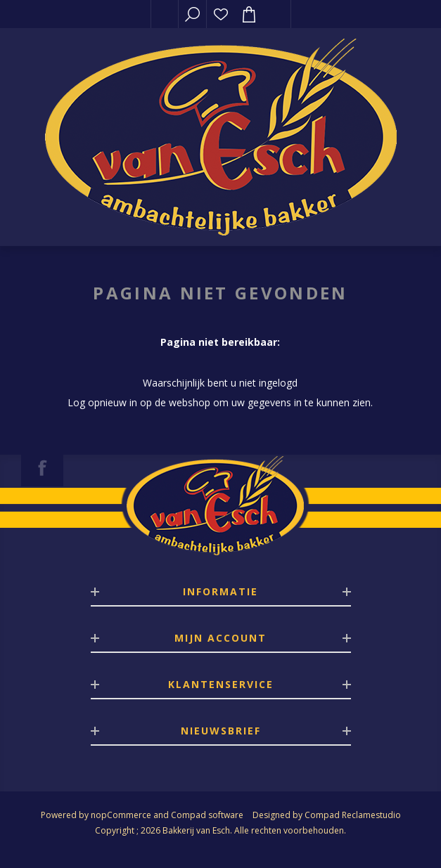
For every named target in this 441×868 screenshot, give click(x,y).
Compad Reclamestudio (353, 815)
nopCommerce (121, 815)
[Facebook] (42, 467)
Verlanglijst (221, 14)
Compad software (207, 815)
